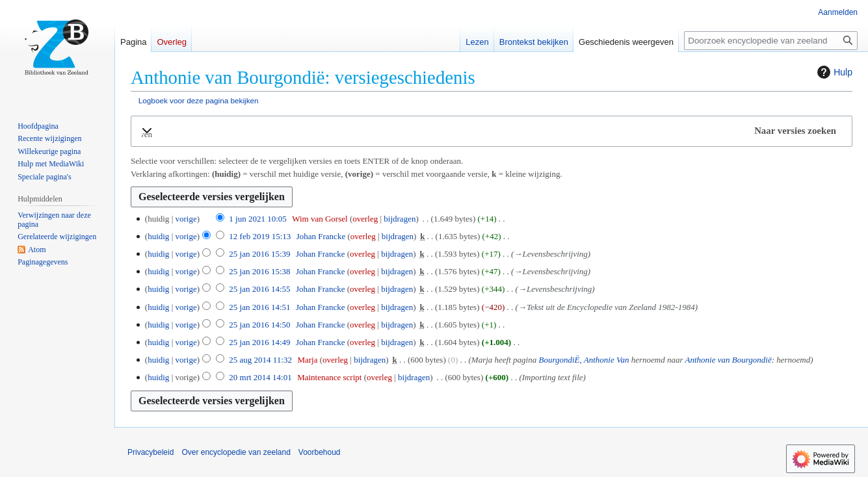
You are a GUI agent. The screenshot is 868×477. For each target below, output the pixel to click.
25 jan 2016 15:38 (259, 271)
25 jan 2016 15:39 (259, 254)
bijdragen (400, 219)
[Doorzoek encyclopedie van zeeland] (771, 41)
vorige (186, 219)
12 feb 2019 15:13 (260, 236)
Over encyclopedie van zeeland (236, 452)
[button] (492, 131)
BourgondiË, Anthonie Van (584, 360)
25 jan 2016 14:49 (259, 342)
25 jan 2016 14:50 (259, 325)
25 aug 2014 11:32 (260, 360)
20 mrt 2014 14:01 (260, 377)
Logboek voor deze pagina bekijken (199, 100)
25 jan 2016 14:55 (259, 289)
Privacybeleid (151, 452)
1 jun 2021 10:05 (257, 219)
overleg (365, 219)
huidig (158, 236)
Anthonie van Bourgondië (729, 360)
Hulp (833, 72)
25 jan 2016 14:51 (259, 307)
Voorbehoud (320, 452)
